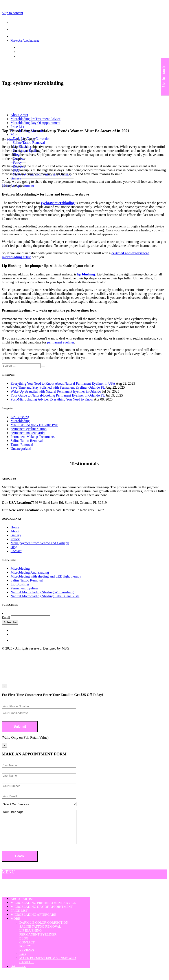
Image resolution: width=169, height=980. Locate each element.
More (15, 925)
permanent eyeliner (61, 342)
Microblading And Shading (30, 572)
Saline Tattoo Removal (27, 441)
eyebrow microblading (58, 203)
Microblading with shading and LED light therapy (46, 576)
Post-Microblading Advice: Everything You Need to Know (52, 399)
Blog (14, 547)
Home (15, 527)
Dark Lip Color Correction (44, 929)
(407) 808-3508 (27, 52)
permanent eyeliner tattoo (28, 429)
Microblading (20, 421)
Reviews (27, 957)
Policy (15, 539)
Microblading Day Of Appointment (42, 913)
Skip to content (12, 13)
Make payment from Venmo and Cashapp (40, 543)
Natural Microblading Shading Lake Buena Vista (45, 596)
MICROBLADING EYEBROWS (34, 425)
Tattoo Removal (22, 445)
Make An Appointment (25, 41)
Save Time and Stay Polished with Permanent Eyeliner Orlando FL (58, 387)
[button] (43, 367)
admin (11, 139)
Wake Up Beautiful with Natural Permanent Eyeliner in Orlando (56, 391)
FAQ (23, 961)
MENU (8, 878)
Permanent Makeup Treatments (33, 437)
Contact (16, 551)
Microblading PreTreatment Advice (43, 909)
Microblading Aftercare (33, 921)
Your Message (44, 830)
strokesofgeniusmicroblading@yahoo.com (43, 56)
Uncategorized (21, 449)
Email (6, 617)
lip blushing (86, 274)
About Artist (22, 905)
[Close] (4, 745)
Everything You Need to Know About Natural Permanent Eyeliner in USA (63, 383)
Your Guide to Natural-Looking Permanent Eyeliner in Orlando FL (58, 395)
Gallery (16, 178)
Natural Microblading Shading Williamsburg (42, 592)
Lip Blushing (20, 417)
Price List (17, 127)
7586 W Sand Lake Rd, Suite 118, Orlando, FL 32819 (51, 48)
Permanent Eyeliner (25, 588)
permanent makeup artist (28, 433)
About (15, 531)
